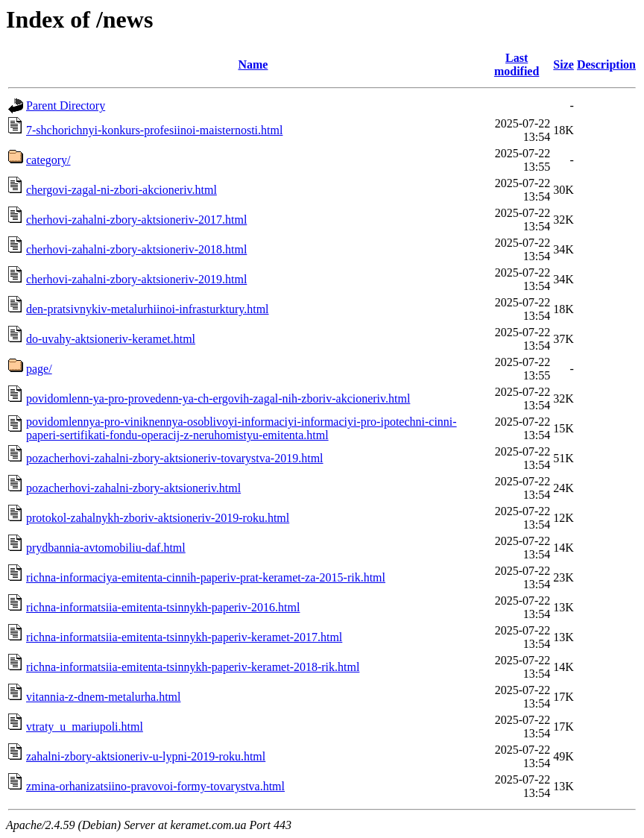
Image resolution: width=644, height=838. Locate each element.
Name (253, 64)
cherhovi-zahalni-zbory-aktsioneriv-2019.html (136, 279)
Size (563, 64)
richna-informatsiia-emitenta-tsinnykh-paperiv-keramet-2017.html (184, 637)
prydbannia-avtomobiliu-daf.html (106, 548)
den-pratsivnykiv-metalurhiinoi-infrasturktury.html (148, 309)
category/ (48, 160)
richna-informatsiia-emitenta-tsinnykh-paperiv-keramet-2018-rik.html (193, 667)
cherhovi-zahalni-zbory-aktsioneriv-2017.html (136, 220)
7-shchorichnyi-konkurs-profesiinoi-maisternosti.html (154, 130)
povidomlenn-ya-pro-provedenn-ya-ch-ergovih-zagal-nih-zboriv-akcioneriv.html (218, 398)
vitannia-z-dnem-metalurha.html (103, 697)
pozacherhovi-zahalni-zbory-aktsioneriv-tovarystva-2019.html (175, 458)
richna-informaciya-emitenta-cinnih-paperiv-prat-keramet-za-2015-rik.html (206, 577)
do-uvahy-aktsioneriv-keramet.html (111, 339)
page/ (39, 369)
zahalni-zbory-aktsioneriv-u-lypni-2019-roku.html (146, 756)
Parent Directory (66, 105)
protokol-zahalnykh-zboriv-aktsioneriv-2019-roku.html (158, 518)
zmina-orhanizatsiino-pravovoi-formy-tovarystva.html (155, 786)
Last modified (517, 64)
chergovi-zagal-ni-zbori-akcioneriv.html (121, 190)
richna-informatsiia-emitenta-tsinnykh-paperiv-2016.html (163, 607)
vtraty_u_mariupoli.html (85, 727)
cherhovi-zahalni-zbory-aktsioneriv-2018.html (136, 249)
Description (606, 64)
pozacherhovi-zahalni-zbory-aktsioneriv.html (133, 488)
